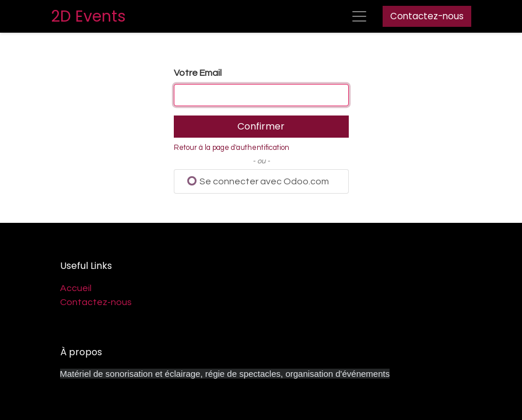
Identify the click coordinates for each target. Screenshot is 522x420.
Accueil (76, 288)
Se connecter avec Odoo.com (258, 181)
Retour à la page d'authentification (232, 148)
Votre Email (198, 73)
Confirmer (261, 126)
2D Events (89, 16)
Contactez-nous (427, 16)
